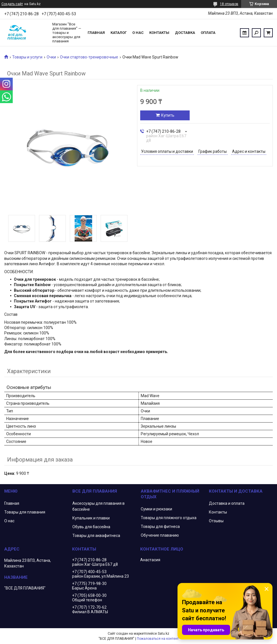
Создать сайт (12, 4)
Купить (168, 115)
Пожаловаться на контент (158, 639)
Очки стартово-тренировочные (89, 57)
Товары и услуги (27, 57)
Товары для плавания (25, 512)
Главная (96, 33)
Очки (51, 57)
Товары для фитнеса (160, 526)
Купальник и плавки (91, 518)
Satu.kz (164, 634)
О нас (138, 33)
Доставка (185, 33)
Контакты (159, 33)
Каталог (119, 33)
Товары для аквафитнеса (96, 536)
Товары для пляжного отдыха (169, 518)
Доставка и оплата (227, 503)
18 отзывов (229, 4)
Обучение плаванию (160, 535)
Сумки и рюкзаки (156, 509)
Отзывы (216, 521)
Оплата (208, 33)
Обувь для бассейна (91, 527)
